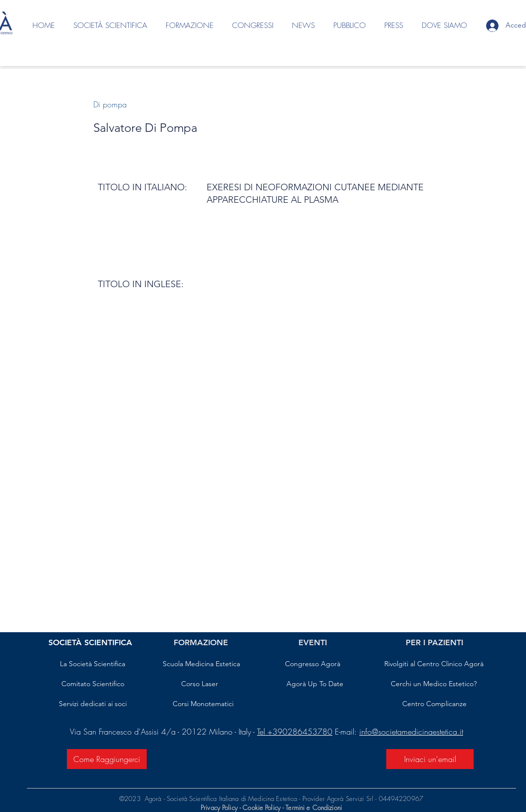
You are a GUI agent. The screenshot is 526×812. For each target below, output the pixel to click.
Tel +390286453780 (295, 732)
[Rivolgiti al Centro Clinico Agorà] (434, 664)
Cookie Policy (263, 808)
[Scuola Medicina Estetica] (201, 664)
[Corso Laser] (200, 684)
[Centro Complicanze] (434, 704)
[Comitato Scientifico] (93, 684)
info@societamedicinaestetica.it (411, 732)
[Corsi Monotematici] (203, 704)
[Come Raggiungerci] (107, 759)
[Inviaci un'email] (430, 759)
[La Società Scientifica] (93, 664)
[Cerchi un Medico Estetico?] (434, 684)
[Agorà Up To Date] (315, 684)
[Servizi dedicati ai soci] (93, 704)
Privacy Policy (219, 808)
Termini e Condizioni (314, 808)
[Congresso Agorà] (313, 664)
